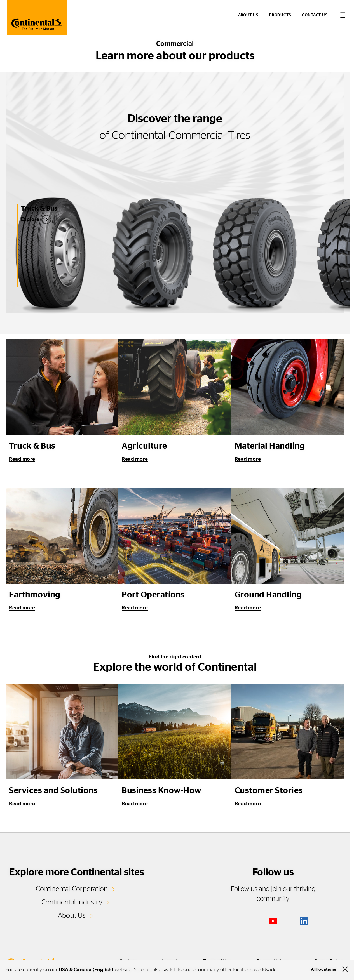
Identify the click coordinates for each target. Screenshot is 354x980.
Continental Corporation (72, 889)
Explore (25, 219)
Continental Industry (72, 902)
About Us (72, 915)
